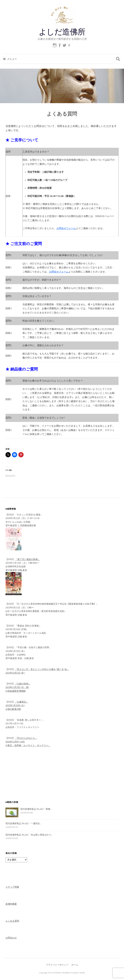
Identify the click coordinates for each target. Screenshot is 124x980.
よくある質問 (12, 921)
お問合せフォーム (66, 228)
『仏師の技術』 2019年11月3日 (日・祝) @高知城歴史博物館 (18, 687)
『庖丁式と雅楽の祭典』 (28, 559)
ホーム (75, 965)
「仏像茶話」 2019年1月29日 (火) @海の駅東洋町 (17, 706)
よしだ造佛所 (62, 32)
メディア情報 (12, 887)
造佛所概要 (11, 904)
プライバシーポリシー (57, 965)
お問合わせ (11, 938)
